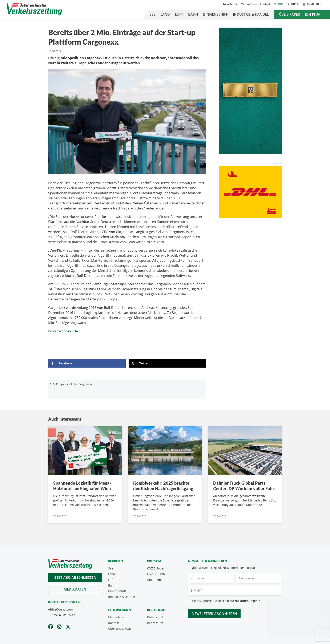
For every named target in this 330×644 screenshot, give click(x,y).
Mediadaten (249, 4)
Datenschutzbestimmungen (238, 601)
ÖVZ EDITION (156, 574)
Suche (293, 4)
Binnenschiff (216, 14)
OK (294, 626)
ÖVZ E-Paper (289, 14)
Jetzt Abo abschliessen (75, 577)
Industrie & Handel (251, 14)
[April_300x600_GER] (250, 90)
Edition (313, 14)
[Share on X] (168, 363)
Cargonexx (63, 384)
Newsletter (230, 4)
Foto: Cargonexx (82, 384)
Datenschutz (156, 617)
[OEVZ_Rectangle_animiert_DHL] (250, 192)
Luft (179, 14)
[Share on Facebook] (87, 363)
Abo (280, 4)
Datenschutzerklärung (301, 617)
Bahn (193, 14)
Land (165, 14)
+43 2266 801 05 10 (62, 615)
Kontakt (265, 4)
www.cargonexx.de (63, 331)
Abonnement (156, 580)
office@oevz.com (60, 609)
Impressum (155, 623)
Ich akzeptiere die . (226, 601)
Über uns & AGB (120, 629)
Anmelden (312, 4)
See (152, 14)
